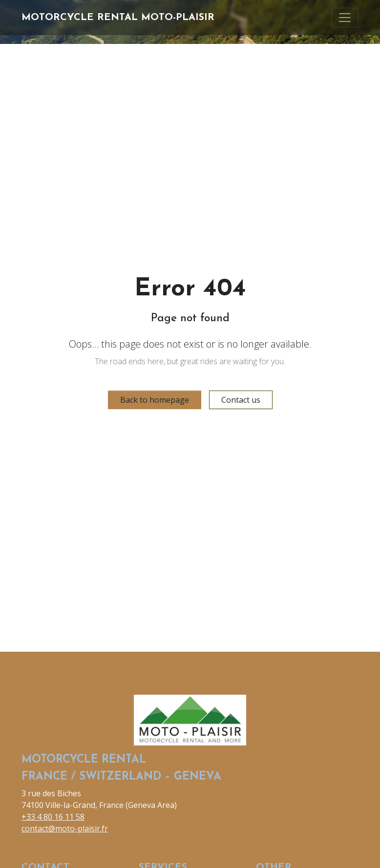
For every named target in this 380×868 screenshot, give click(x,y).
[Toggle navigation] (345, 18)
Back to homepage (155, 400)
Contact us (241, 400)
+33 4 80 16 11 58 (53, 817)
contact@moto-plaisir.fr (65, 828)
